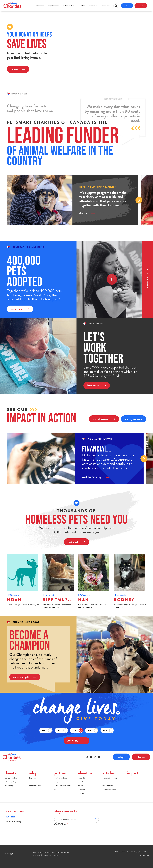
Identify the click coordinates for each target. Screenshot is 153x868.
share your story (134, 419)
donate (141, 6)
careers (81, 785)
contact (81, 793)
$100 (62, 730)
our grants (57, 782)
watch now (20, 309)
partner (60, 773)
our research (106, 6)
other (108, 730)
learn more (97, 385)
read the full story (96, 477)
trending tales (108, 785)
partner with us (69, 6)
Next (139, 200)
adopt (127, 6)
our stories (93, 6)
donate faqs (9, 785)
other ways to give (11, 782)
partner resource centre (62, 785)
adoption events (35, 785)
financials (82, 789)
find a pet (76, 542)
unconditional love (109, 789)
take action (40, 6)
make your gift (25, 677)
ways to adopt (53, 6)
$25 (93, 730)
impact (133, 773)
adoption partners (60, 778)
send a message (14, 821)
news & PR (82, 782)
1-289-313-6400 (144, 855)
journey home (108, 782)
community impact (110, 778)
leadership (82, 778)
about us (82, 6)
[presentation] (70, 830)
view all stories (104, 419)
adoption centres (35, 782)
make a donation (11, 778)
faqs (55, 789)
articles (109, 773)
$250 (47, 730)
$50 (78, 730)
